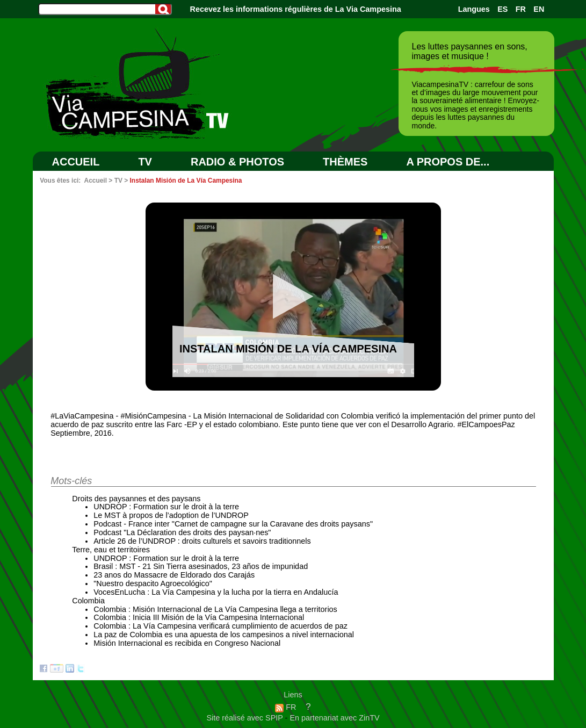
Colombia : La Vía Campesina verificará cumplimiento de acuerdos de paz (220, 626)
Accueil (76, 162)
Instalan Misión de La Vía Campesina (186, 181)
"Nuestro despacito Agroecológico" (153, 583)
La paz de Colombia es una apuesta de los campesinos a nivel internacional (224, 635)
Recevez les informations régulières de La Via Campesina (296, 9)
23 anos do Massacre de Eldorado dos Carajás (174, 575)
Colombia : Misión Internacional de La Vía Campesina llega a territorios (215, 609)
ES (502, 9)
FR (521, 9)
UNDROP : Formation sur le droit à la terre (166, 507)
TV (145, 162)
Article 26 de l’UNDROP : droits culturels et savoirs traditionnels (202, 541)
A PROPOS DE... (448, 162)
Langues (474, 9)
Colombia (88, 601)
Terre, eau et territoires (111, 550)
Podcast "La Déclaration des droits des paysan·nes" (182, 532)
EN (539, 9)
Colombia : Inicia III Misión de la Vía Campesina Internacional (199, 617)
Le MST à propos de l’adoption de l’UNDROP (171, 515)
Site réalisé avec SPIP (245, 718)
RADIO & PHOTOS (237, 162)
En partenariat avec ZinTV (334, 718)
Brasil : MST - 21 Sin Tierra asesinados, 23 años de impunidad (201, 566)
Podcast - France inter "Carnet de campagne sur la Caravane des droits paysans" (233, 524)
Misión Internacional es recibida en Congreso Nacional (187, 643)
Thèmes (345, 162)
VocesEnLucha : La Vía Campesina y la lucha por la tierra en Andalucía (216, 592)
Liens (293, 695)
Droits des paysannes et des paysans (136, 499)
